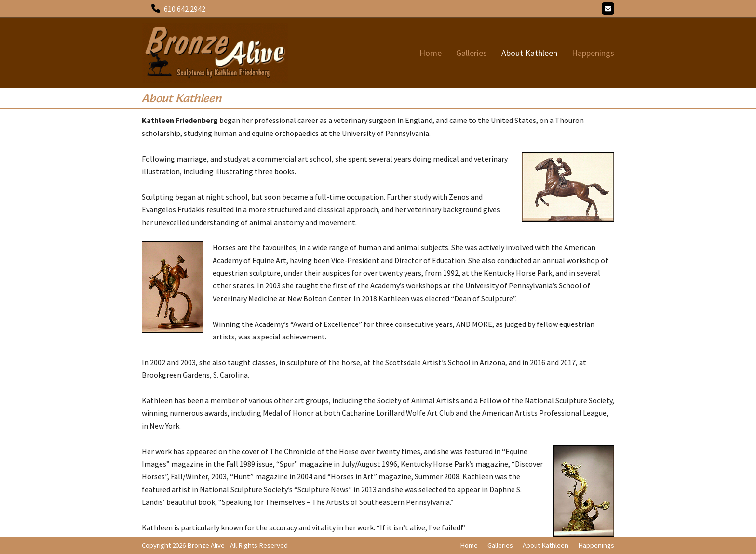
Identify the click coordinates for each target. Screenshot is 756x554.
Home (469, 545)
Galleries (500, 545)
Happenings (596, 545)
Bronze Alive (206, 545)
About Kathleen (546, 545)
